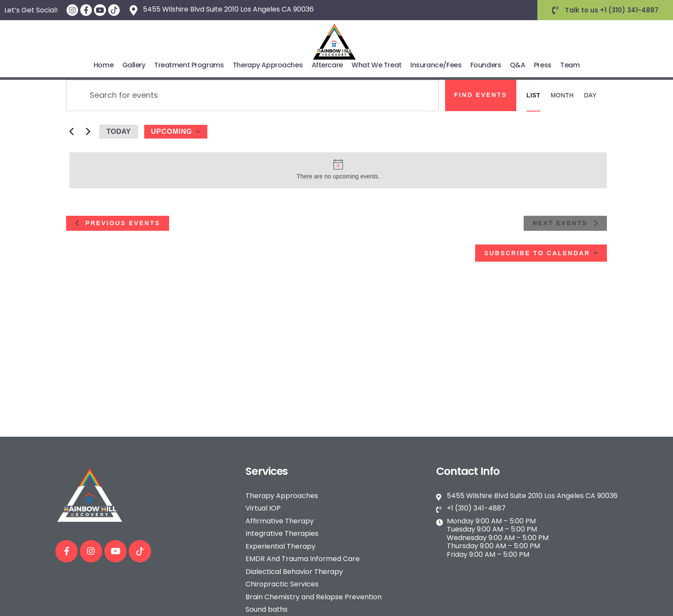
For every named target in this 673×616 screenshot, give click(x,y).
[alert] (338, 170)
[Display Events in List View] (534, 95)
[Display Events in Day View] (590, 95)
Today (119, 131)
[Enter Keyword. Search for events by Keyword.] (252, 95)
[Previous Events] (71, 132)
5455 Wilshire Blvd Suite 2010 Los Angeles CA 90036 (228, 9)
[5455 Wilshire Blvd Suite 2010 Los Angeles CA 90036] (133, 10)
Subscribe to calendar (537, 253)
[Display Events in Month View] (562, 95)
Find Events (480, 95)
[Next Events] (88, 132)
